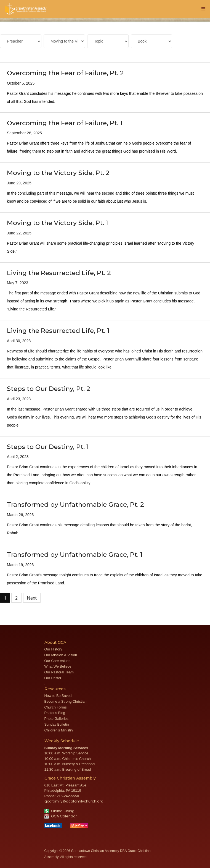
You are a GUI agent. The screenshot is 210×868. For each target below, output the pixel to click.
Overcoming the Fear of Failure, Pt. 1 (65, 123)
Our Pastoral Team (59, 672)
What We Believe (58, 666)
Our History (53, 649)
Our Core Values (57, 661)
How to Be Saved (58, 696)
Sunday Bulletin (57, 724)
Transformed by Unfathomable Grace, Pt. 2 (75, 504)
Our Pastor (53, 678)
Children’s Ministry (59, 730)
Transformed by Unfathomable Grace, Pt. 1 (75, 555)
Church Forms (56, 707)
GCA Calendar (61, 816)
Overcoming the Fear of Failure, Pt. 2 (65, 73)
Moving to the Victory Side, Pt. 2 (58, 173)
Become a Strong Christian (66, 701)
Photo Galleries (57, 719)
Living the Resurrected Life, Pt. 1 (58, 331)
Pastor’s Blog (55, 713)
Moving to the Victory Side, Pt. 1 (58, 223)
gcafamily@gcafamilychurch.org (74, 801)
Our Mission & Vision (61, 655)
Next (32, 598)
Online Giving (59, 811)
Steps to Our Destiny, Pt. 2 (49, 389)
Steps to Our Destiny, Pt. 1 (48, 447)
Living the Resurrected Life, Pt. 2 (59, 273)
